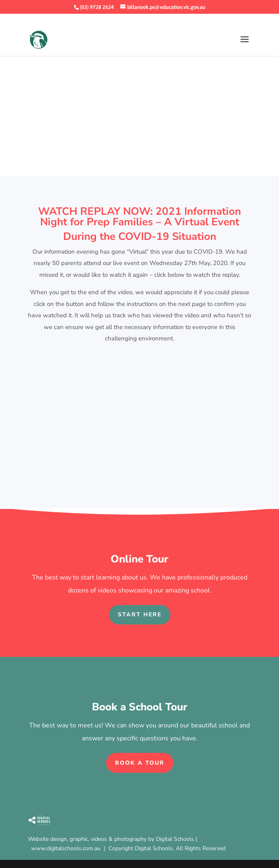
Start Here (140, 615)
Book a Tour (140, 763)
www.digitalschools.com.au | (70, 848)
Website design (47, 839)
